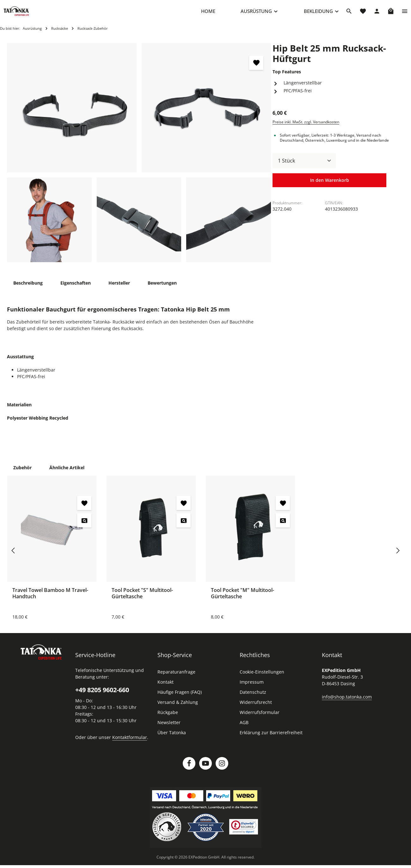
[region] (139, 159)
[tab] (28, 289)
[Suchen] (349, 14)
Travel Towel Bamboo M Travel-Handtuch (50, 600)
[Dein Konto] (377, 14)
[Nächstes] (397, 557)
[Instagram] (222, 770)
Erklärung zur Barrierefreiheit (271, 739)
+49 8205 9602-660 (102, 696)
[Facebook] (189, 770)
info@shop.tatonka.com (347, 703)
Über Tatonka (172, 739)
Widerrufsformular (260, 719)
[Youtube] (205, 770)
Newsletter (169, 729)
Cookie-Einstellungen (262, 678)
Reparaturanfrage (176, 678)
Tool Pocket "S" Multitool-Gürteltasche (142, 600)
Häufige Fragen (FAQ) (180, 698)
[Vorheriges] (14, 557)
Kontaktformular (130, 744)
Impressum (252, 688)
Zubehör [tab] (22, 474)
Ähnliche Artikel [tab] (67, 474)
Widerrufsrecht (256, 708)
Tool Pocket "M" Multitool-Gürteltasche (242, 600)
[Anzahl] (304, 167)
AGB (244, 729)
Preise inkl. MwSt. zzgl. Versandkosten (306, 128)
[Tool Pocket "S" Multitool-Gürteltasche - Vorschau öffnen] (184, 527)
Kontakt (166, 688)
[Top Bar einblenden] (405, 14)
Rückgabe (168, 719)
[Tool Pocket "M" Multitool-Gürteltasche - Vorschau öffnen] (283, 527)
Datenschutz (253, 698)
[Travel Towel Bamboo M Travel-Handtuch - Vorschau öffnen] (84, 527)
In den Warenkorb (329, 187)
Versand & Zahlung (178, 708)
